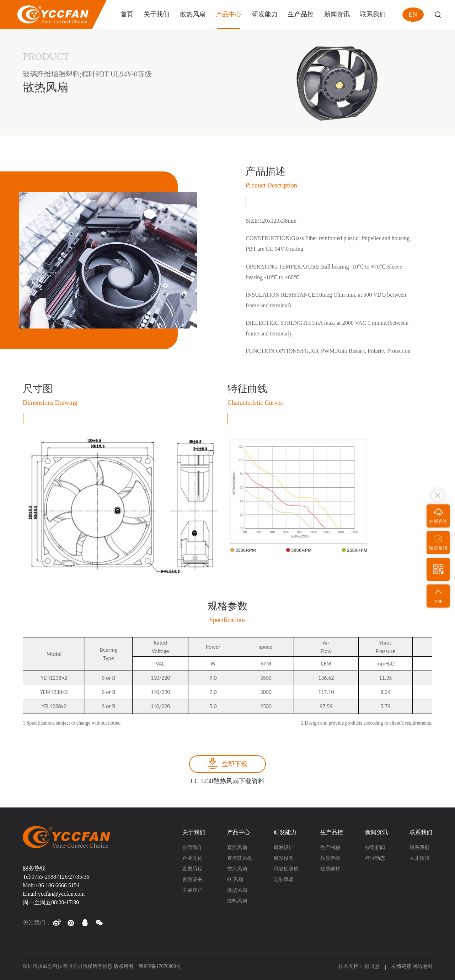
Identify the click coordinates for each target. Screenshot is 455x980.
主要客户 (192, 890)
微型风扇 (237, 890)
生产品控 (332, 832)
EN (413, 15)
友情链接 (401, 966)
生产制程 (330, 847)
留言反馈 (438, 548)
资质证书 (192, 880)
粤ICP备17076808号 (160, 966)
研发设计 (284, 847)
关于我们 (194, 832)
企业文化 (192, 858)
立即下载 (235, 764)
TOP (438, 601)
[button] (57, 923)
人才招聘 (419, 858)
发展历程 (192, 869)
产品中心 (239, 832)
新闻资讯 (376, 832)
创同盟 (373, 966)
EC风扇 (235, 880)
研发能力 (285, 832)
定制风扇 (284, 880)
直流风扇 (237, 847)
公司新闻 (375, 847)
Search (438, 14)
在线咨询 (438, 521)
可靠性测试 (286, 869)
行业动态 (375, 858)
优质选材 (330, 869)
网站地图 (422, 966)
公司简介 (192, 847)
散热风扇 (237, 901)
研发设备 (284, 858)
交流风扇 (237, 869)
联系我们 (421, 832)
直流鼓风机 (240, 858)
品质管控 (330, 858)
